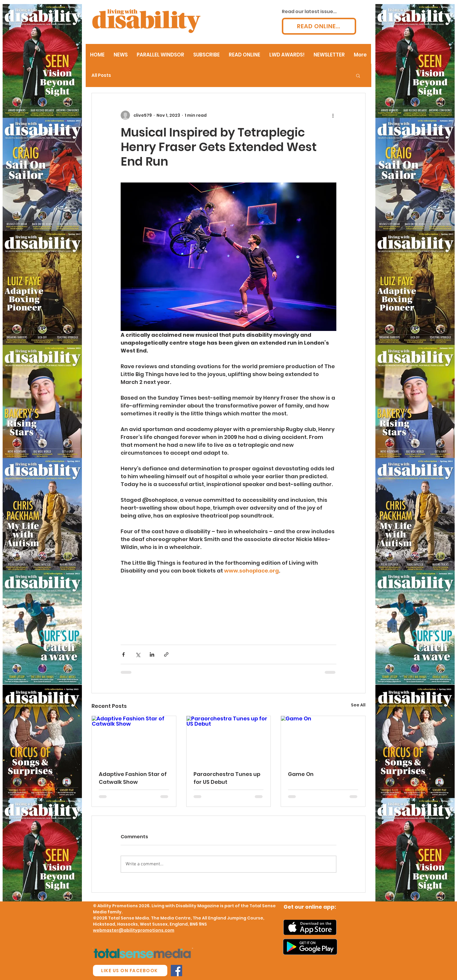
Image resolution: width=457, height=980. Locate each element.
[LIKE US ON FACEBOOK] (130, 971)
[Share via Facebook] (123, 654)
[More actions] (333, 115)
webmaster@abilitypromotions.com (134, 930)
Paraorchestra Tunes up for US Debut (227, 778)
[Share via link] (166, 654)
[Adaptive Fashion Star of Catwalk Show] (134, 740)
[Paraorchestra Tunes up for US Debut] (229, 740)
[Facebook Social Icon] (176, 971)
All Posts (101, 75)
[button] (358, 75)
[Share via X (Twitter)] (138, 654)
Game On (301, 774)
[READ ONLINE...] (319, 26)
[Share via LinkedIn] (152, 654)
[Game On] (323, 740)
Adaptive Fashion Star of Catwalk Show (133, 778)
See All (358, 705)
